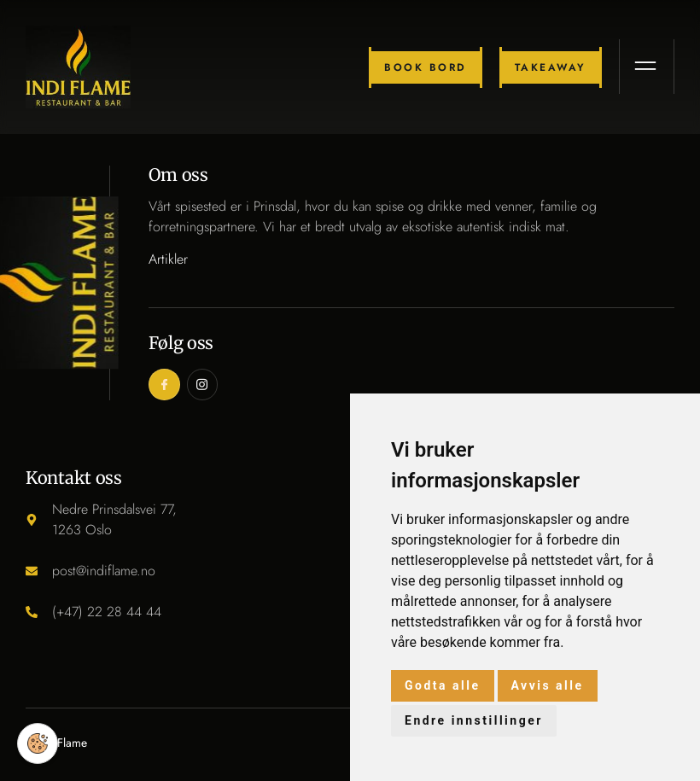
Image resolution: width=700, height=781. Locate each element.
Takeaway (551, 67)
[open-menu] (647, 67)
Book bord (426, 67)
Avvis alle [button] (548, 685)
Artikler (168, 259)
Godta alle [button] (443, 685)
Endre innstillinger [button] (474, 720)
